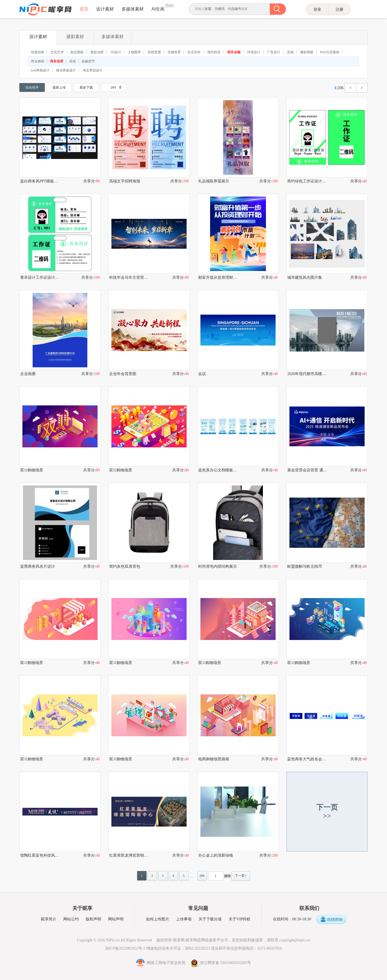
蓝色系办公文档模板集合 (218, 470)
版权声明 (93, 919)
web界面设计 (40, 70)
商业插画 (38, 61)
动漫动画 (37, 52)
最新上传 (59, 87)
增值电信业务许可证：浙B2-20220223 (178, 948)
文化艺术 (57, 52)
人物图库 (134, 52)
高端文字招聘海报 (125, 181)
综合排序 (32, 87)
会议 (202, 374)
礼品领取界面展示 (214, 181)
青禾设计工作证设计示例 (40, 277)
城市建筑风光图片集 (305, 277)
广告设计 (274, 52)
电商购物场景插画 (214, 759)
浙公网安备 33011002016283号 (221, 963)
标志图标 (77, 52)
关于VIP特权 (240, 919)
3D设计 (116, 52)
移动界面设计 (66, 70)
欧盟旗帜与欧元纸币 (305, 566)
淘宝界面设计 (93, 70)
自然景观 (154, 52)
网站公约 (71, 919)
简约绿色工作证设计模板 (307, 181)
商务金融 (234, 52)
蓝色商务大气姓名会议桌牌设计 (307, 759)
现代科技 (214, 52)
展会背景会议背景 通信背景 (307, 470)
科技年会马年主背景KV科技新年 (129, 277)
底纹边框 (97, 52)
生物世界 (174, 52)
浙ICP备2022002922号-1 (125, 948)
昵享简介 (49, 919)
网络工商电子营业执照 (161, 963)
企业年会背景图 (123, 374)
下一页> (241, 876)
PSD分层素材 (330, 52)
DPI (113, 87)
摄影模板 (307, 52)
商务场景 (57, 61)
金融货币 (88, 61)
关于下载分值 (210, 919)
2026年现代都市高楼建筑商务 (307, 374)
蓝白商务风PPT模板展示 (40, 181)
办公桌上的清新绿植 (216, 855)
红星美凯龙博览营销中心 (129, 855)
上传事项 (184, 919)
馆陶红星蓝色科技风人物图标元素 (40, 855)
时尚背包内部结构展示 (218, 566)
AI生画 (158, 9)
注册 (339, 9)
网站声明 (116, 919)
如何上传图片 (158, 919)
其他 (290, 52)
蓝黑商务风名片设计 (38, 566)
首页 (84, 9)
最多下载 (86, 87)
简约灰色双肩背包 (125, 566)
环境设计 (254, 52)
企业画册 (28, 374)
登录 (317, 9)
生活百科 (194, 52)
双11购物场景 (32, 470)
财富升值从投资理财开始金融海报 (218, 277)
